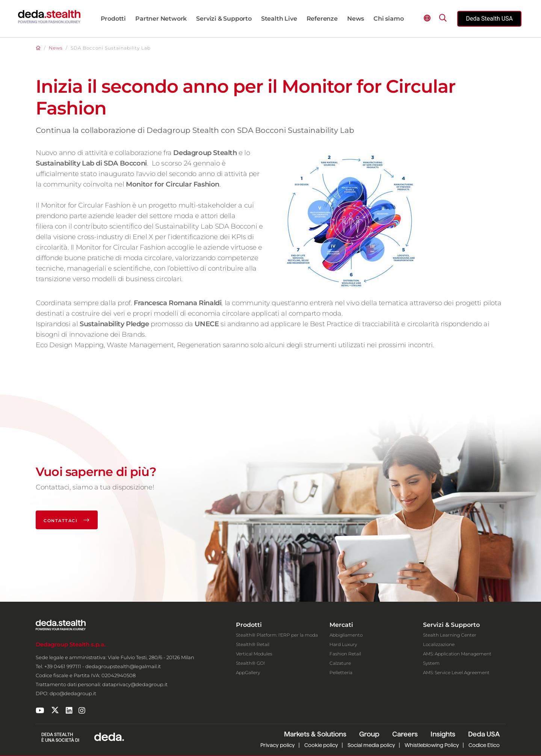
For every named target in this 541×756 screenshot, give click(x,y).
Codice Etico (484, 745)
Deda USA (484, 734)
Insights (443, 734)
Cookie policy (321, 745)
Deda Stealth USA (489, 19)
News (56, 48)
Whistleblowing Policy (432, 745)
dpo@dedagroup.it (73, 693)
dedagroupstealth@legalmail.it (123, 666)
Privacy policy (278, 745)
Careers (405, 734)
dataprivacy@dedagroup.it (135, 684)
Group (369, 734)
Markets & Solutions (315, 734)
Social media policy (371, 745)
